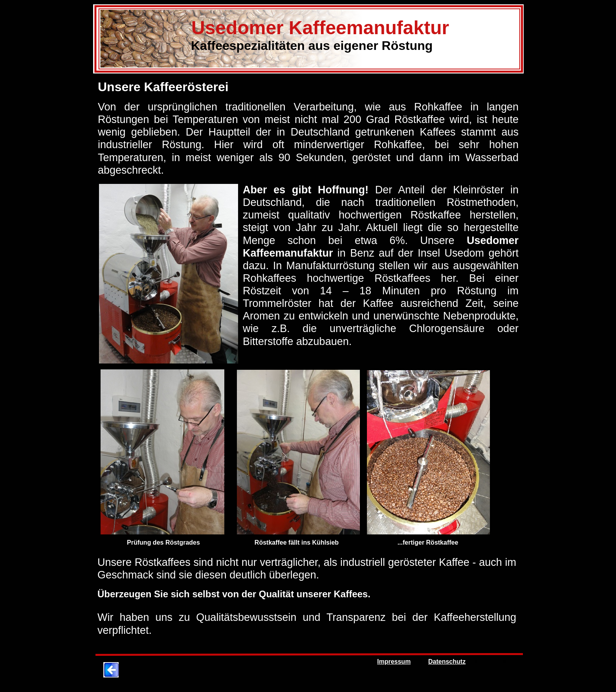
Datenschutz (447, 662)
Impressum (394, 662)
